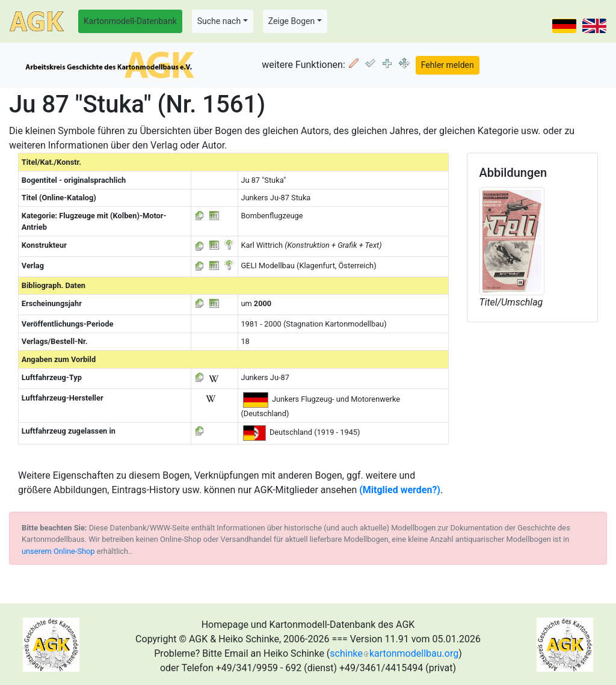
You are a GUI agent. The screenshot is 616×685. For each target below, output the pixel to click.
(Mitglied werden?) (400, 490)
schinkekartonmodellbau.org (394, 653)
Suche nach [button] (219, 21)
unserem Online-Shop (58, 551)
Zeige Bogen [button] (292, 21)
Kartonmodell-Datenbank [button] (130, 21)
